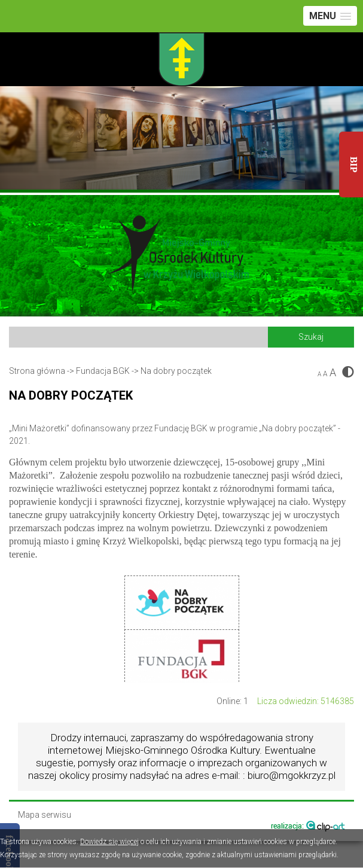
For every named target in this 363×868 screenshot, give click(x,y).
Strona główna (37, 371)
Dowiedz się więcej (109, 842)
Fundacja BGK (103, 371)
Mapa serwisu (45, 815)
